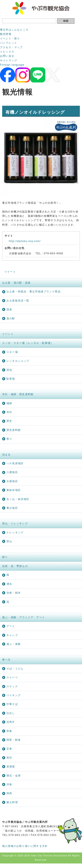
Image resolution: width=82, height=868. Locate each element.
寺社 (9, 412)
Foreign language (12, 65)
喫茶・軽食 (14, 740)
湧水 (9, 584)
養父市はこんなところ (14, 30)
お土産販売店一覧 (18, 301)
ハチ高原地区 (15, 463)
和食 (9, 731)
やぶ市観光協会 (41, 8)
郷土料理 (12, 802)
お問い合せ (7, 56)
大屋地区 (12, 481)
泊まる (6, 455)
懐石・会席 (14, 776)
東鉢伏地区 (14, 490)
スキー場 (12, 352)
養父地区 (12, 508)
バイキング (14, 695)
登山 (9, 541)
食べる (6, 660)
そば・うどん (15, 669)
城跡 (9, 403)
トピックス (7, 52)
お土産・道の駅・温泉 (16, 283)
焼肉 (9, 793)
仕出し (11, 713)
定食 (9, 749)
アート (11, 626)
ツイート (10, 272)
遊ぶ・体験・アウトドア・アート (24, 617)
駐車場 (11, 379)
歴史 (9, 421)
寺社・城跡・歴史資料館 (18, 394)
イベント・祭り (10, 39)
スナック (12, 686)
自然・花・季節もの (15, 566)
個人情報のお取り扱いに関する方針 (25, 846)
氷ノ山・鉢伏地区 (18, 499)
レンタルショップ (18, 361)
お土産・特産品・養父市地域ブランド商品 (34, 292)
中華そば (12, 704)
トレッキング (15, 533)
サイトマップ (9, 61)
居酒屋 (11, 767)
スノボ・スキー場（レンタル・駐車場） (28, 343)
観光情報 (6, 34)
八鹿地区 (12, 472)
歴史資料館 (14, 430)
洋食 (9, 784)
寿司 (9, 758)
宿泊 (9, 370)
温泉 (9, 309)
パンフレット (9, 43)
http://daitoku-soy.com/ (25, 241)
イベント (8, 334)
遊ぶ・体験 (14, 644)
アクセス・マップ (11, 47)
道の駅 (11, 318)
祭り (9, 439)
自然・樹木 (14, 593)
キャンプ (12, 635)
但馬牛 (11, 722)
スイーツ (12, 677)
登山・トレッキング (15, 523)
